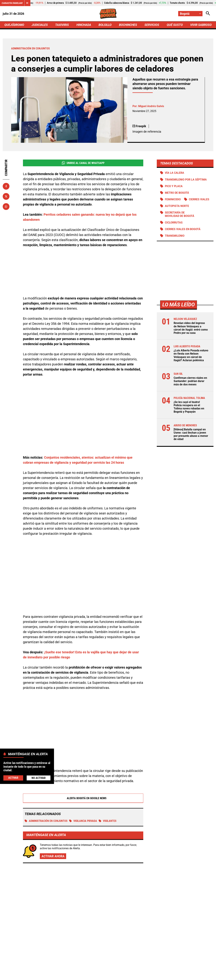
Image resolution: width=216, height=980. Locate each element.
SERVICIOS (152, 25)
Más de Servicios (30, 846)
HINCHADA (84, 25)
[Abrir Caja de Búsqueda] (208, 14)
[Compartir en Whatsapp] (6, 207)
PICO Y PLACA (174, 186)
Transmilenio (174, 236)
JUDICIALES (40, 25)
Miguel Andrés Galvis (151, 106)
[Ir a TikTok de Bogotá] (119, 947)
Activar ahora (53, 818)
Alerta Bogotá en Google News (83, 760)
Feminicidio (173, 199)
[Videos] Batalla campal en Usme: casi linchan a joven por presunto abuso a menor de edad (191, 434)
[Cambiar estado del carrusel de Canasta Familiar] (27, 3)
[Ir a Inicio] (108, 14)
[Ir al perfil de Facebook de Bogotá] (85, 947)
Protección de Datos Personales (139, 976)
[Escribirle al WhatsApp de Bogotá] (131, 947)
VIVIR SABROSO (201, 25)
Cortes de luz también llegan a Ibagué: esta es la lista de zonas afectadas (106, 888)
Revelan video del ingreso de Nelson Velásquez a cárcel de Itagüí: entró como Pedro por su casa (191, 328)
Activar (13, 778)
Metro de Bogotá (177, 193)
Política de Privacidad (74, 976)
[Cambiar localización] (190, 14)
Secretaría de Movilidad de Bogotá (179, 214)
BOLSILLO (105, 25)
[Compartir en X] (6, 196)
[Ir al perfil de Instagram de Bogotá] (107, 947)
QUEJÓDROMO (14, 25)
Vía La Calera (174, 173)
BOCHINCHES (128, 25)
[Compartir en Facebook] (6, 186)
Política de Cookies (174, 976)
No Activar (39, 778)
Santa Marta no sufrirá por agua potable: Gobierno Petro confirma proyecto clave (177, 895)
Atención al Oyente (104, 976)
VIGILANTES (108, 783)
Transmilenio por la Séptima (186, 180)
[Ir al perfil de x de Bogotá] (96, 947)
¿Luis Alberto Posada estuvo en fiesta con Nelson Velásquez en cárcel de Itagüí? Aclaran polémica (191, 355)
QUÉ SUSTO (175, 25)
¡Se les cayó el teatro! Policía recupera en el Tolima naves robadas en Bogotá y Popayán (189, 407)
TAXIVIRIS (62, 25)
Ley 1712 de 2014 (202, 976)
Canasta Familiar (12, 3)
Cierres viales (199, 199)
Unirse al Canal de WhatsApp (83, 163)
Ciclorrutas (174, 223)
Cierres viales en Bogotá (183, 229)
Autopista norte (177, 206)
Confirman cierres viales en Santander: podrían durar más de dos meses (190, 381)
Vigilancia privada (83, 783)
